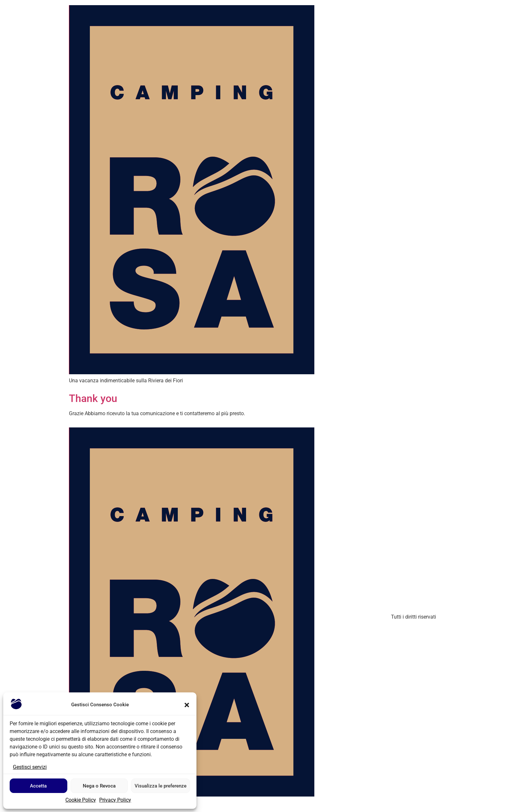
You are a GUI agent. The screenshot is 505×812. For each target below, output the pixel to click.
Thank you (93, 398)
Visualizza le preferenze (161, 786)
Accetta (38, 786)
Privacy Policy (115, 800)
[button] (187, 705)
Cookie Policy (81, 800)
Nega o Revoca (99, 786)
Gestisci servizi (30, 767)
